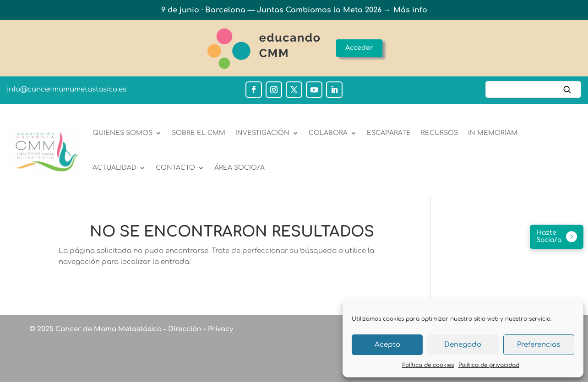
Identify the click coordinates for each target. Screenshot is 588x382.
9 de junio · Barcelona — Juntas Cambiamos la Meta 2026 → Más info (294, 10)
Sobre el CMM (199, 133)
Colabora (328, 133)
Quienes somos (122, 133)
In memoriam (493, 133)
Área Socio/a (240, 168)
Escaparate (389, 133)
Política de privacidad (489, 365)
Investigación (262, 133)
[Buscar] (533, 89)
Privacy (220, 329)
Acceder (359, 48)
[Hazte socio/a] (557, 237)
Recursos (439, 133)
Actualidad (114, 168)
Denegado (463, 345)
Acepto (387, 345)
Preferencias (539, 345)
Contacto (175, 168)
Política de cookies (428, 365)
